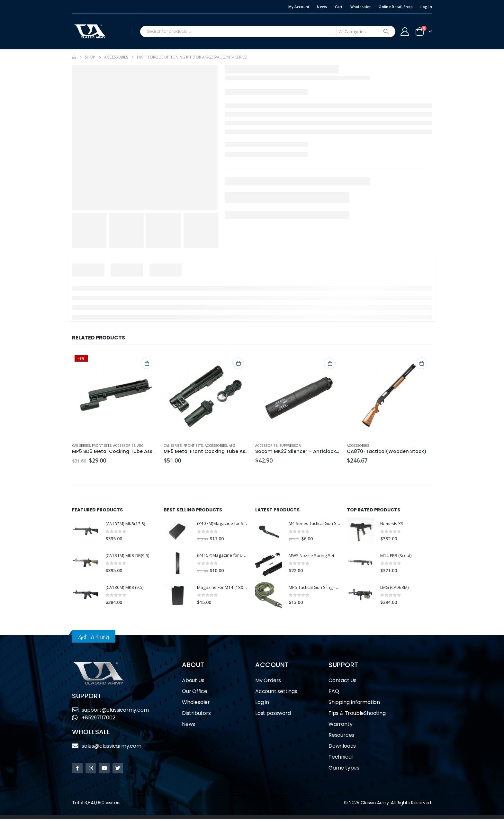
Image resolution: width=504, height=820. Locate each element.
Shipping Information (354, 703)
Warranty (340, 725)
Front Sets (102, 446)
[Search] (386, 32)
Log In (426, 7)
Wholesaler (361, 7)
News (322, 7)
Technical (341, 758)
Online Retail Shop (396, 7)
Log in (262, 703)
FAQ (334, 692)
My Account (299, 7)
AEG (140, 446)
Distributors (196, 714)
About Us (193, 681)
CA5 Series (81, 446)
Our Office (195, 692)
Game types (344, 769)
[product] (115, 395)
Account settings (276, 692)
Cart (339, 7)
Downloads (342, 747)
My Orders (268, 681)
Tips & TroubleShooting (357, 714)
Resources (341, 736)
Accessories (124, 446)
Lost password (273, 714)
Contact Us (342, 681)
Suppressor (290, 446)
